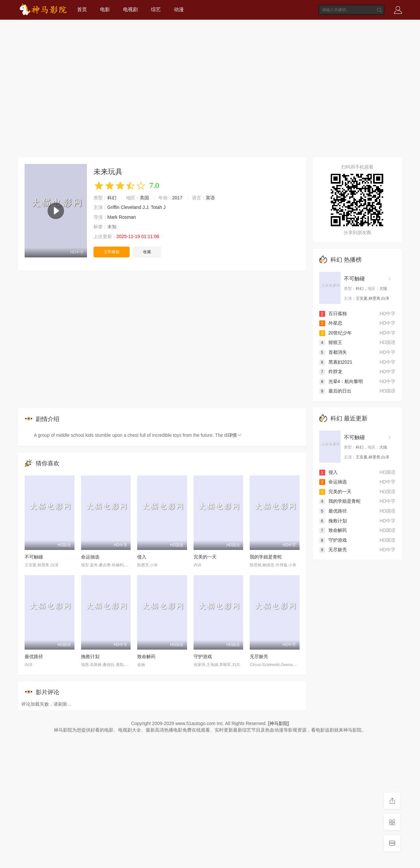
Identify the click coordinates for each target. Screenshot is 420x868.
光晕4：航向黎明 (341, 381)
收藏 (147, 252)
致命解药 (146, 656)
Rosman (127, 217)
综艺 (156, 9)
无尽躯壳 (259, 656)
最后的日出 (335, 391)
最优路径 (34, 656)
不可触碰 (34, 557)
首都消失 (333, 352)
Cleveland (131, 207)
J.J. (146, 207)
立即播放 (112, 252)
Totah (157, 207)
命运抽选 (90, 557)
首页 (82, 9)
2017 (177, 198)
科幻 (112, 198)
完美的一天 (205, 557)
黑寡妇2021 (336, 362)
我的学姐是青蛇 (266, 557)
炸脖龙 (331, 372)
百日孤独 (333, 313)
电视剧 (130, 9)
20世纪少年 (336, 333)
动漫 (179, 9)
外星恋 (331, 323)
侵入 (142, 557)
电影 (105, 9)
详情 (235, 435)
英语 (210, 198)
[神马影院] (279, 723)
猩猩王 (331, 342)
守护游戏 (203, 656)
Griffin (113, 207)
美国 (144, 198)
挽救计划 (90, 656)
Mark (112, 217)
